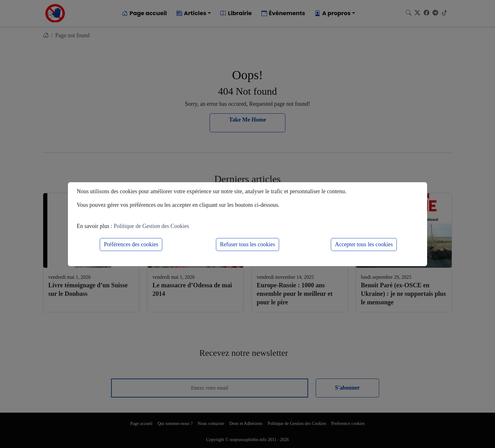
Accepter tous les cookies (364, 244)
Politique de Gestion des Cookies (151, 226)
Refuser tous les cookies (247, 244)
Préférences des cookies (131, 244)
